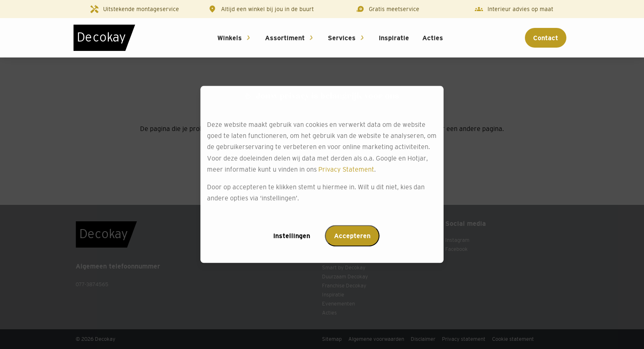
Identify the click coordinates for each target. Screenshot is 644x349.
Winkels (230, 38)
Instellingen (292, 236)
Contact (546, 38)
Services (342, 38)
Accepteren (352, 236)
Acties (433, 38)
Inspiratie (394, 38)
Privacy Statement (346, 169)
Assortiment (285, 38)
